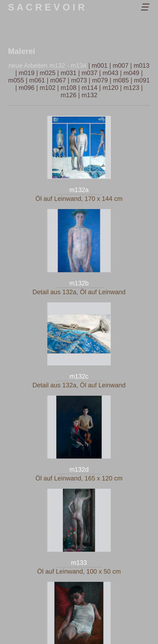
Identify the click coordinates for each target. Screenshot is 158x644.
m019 (27, 73)
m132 (90, 95)
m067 (58, 80)
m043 (110, 73)
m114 (90, 88)
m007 (121, 66)
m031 (69, 73)
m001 (100, 66)
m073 (79, 80)
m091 (142, 80)
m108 (69, 88)
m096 (27, 88)
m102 (48, 88)
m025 (48, 73)
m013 (142, 66)
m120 (110, 88)
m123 (131, 88)
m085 (121, 80)
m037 (90, 73)
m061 (37, 80)
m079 (100, 80)
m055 (16, 80)
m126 (69, 95)
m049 (131, 73)
